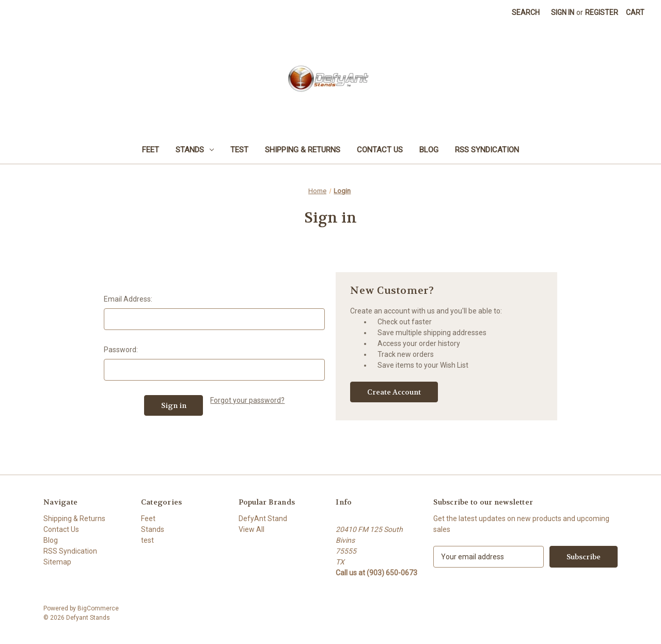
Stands (195, 150)
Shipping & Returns (303, 150)
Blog (429, 150)
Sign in (563, 12)
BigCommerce (98, 608)
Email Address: (128, 299)
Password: (121, 350)
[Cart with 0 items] (635, 13)
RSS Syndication (487, 150)
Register (602, 12)
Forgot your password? (247, 400)
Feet (151, 150)
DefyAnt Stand (263, 519)
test (239, 150)
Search (526, 12)
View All (251, 529)
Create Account (394, 392)
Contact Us (380, 150)
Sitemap (57, 562)
